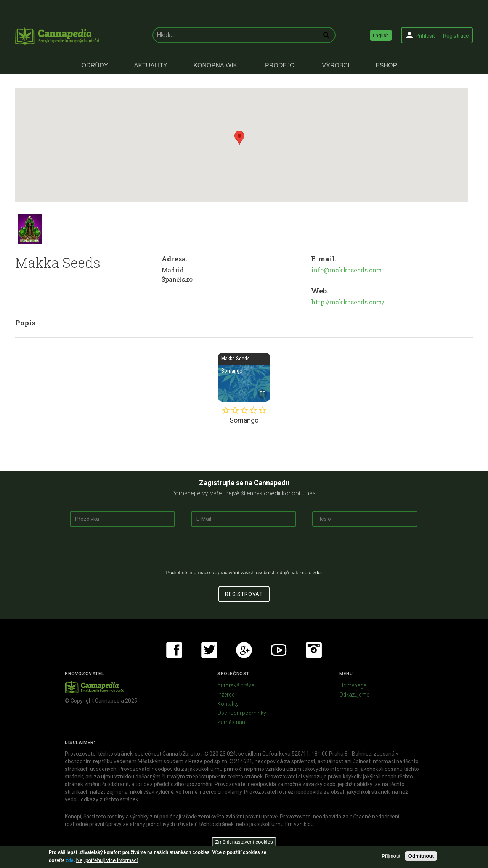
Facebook (174, 650)
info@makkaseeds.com (347, 270)
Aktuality (151, 65)
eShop (386, 65)
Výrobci (336, 65)
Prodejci (280, 65)
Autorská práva (236, 685)
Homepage (353, 685)
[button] (239, 138)
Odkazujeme (354, 695)
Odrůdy (95, 65)
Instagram (314, 650)
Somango (244, 377)
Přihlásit (425, 36)
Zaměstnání (232, 722)
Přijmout (391, 856)
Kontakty (228, 704)
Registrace (456, 36)
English (381, 35)
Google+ (244, 650)
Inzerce (226, 695)
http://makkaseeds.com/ (348, 302)
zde (70, 860)
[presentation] (244, 551)
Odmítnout (421, 856)
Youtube (279, 650)
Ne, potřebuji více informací (107, 860)
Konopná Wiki (216, 65)
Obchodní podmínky (242, 713)
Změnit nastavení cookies (244, 842)
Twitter (209, 650)
